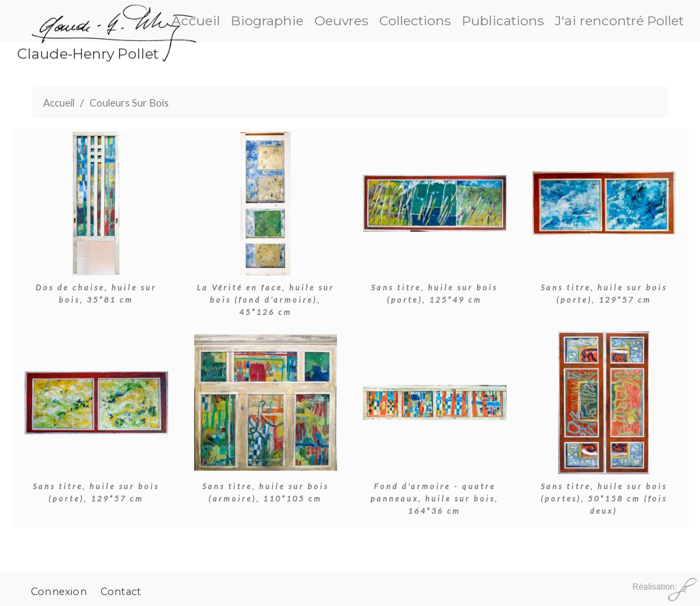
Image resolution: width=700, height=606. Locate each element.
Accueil (59, 102)
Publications (503, 20)
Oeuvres (341, 20)
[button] (96, 202)
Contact (121, 592)
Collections (415, 20)
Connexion (59, 592)
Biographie (267, 20)
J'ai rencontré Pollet (619, 20)
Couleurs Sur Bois (129, 102)
